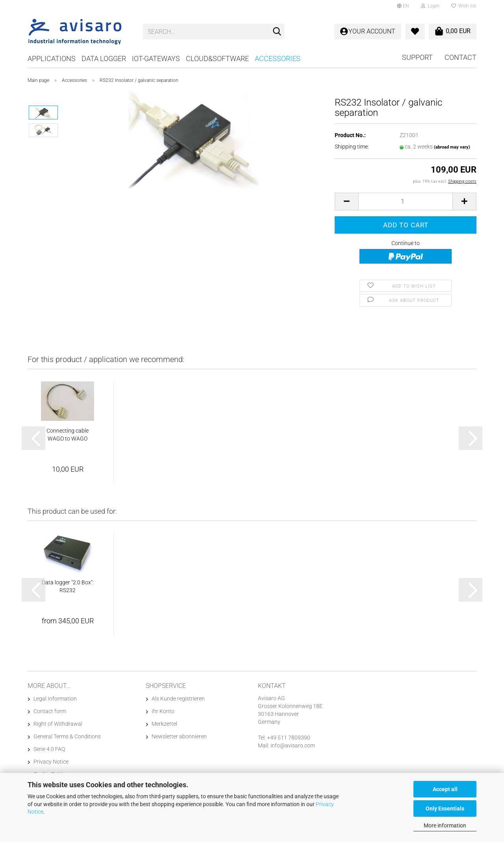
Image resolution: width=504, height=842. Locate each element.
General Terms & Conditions (67, 736)
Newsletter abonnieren (179, 736)
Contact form (50, 711)
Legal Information (55, 699)
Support (417, 57)
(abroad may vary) (452, 147)
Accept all (445, 789)
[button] (403, 6)
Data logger (104, 59)
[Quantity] (406, 202)
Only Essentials (445, 809)
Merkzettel (164, 724)
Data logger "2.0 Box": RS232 (68, 586)
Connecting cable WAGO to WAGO (68, 435)
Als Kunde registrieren (178, 699)
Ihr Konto (163, 711)
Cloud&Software (217, 59)
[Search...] (277, 32)
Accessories (278, 59)
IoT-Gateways (156, 59)
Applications (52, 59)
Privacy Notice (51, 762)
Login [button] (430, 6)
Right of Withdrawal (58, 724)
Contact (460, 57)
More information (445, 825)
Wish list (464, 6)
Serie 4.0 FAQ (49, 749)
